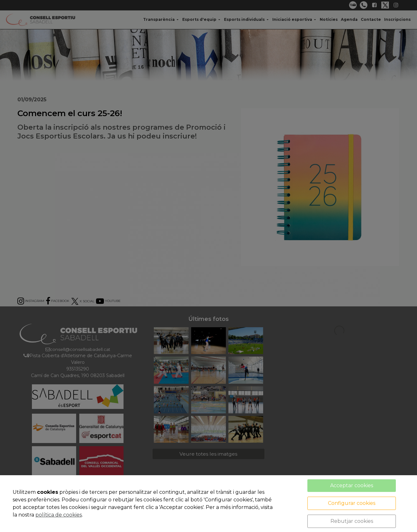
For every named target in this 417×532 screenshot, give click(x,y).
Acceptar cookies (352, 485)
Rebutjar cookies (352, 521)
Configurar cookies (352, 503)
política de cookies (59, 515)
